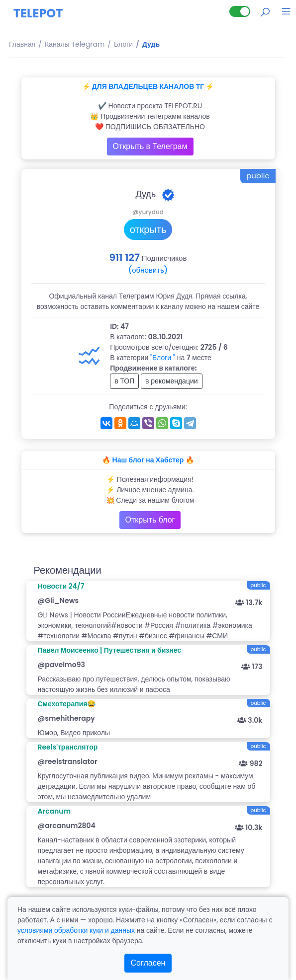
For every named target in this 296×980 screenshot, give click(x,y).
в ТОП (124, 381)
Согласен (148, 963)
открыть (148, 229)
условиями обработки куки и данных (76, 930)
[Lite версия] (240, 11)
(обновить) (148, 270)
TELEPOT (38, 13)
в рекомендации (172, 381)
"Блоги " (163, 358)
